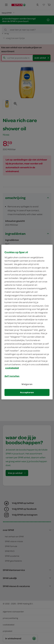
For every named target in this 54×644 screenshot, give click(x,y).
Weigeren (27, 384)
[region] (27, 322)
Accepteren (27, 392)
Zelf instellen (12, 376)
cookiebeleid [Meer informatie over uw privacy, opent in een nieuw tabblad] (12, 368)
